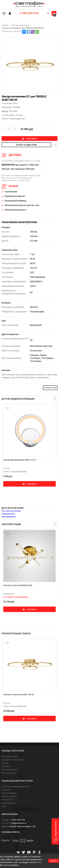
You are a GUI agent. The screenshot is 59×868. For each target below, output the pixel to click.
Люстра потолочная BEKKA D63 (18, 585)
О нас (4, 806)
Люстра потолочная (11, 511)
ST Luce (13, 111)
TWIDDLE (16, 107)
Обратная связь (9, 773)
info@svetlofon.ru (19, 823)
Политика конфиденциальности (16, 786)
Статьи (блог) (8, 800)
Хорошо (54, 861)
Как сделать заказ (10, 756)
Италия (19, 115)
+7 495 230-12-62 (29, 13)
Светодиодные (9, 516)
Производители (9, 803)
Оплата (5, 763)
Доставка (6, 766)
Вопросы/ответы (9, 796)
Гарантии (6, 790)
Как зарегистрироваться (13, 760)
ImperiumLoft (9, 594)
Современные (8, 514)
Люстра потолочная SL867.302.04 (19, 694)
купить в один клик (26, 145)
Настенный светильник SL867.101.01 (20, 460)
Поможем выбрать (10, 769)
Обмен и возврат (9, 793)
